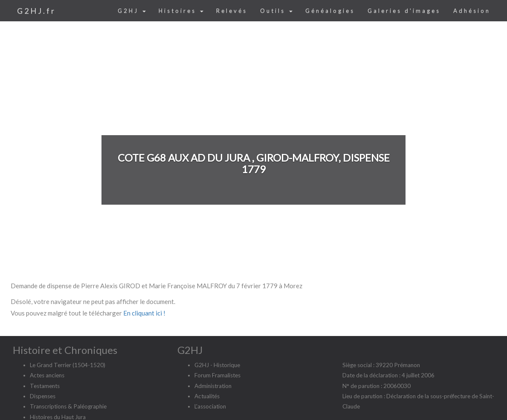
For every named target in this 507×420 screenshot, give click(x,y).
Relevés (232, 11)
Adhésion (472, 11)
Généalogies (330, 11)
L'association (210, 406)
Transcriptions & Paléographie (68, 406)
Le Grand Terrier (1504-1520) (68, 365)
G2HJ (132, 11)
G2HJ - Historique (217, 365)
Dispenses (43, 396)
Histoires (181, 11)
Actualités (207, 396)
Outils (276, 11)
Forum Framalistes (217, 375)
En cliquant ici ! (144, 313)
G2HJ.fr (36, 11)
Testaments (45, 386)
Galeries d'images (404, 11)
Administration (213, 386)
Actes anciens (47, 375)
